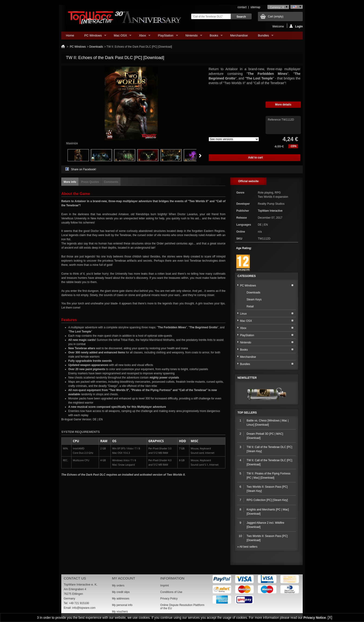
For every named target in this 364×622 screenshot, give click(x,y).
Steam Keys (254, 299)
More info (70, 182)
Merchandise (239, 35)
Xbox (142, 37)
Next (200, 156)
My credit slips (121, 592)
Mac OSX (120, 37)
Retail (250, 306)
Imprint (164, 586)
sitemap (255, 7)
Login (296, 26)
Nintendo (192, 37)
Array (234, 139)
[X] (330, 617)
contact (242, 7)
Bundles (263, 37)
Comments (111, 182)
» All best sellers (247, 547)
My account (123, 578)
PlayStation (166, 37)
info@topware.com (84, 608)
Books (214, 37)
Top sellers (247, 413)
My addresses (121, 599)
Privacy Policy (169, 599)
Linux (243, 314)
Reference (275, 120)
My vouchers (120, 612)
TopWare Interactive (270, 211)
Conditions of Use (171, 592)
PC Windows (93, 37)
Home (70, 35)
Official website (248, 181)
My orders (118, 586)
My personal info (122, 605)
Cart (276, 16)
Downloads (96, 47)
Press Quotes (90, 182)
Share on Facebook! (84, 169)
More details (283, 105)
